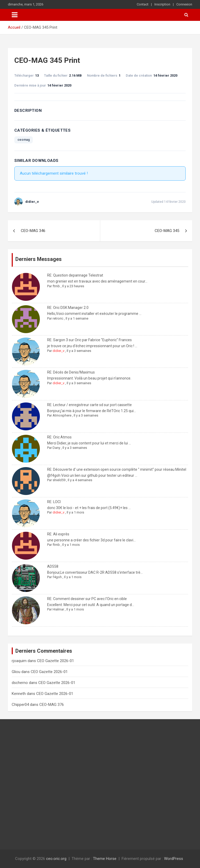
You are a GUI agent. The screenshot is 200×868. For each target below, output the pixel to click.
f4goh (57, 577)
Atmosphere (62, 415)
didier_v (58, 351)
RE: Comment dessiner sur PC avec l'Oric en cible (87, 599)
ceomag (24, 140)
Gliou (16, 672)
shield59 (59, 480)
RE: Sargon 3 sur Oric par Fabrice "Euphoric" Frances (89, 340)
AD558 (53, 566)
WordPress (174, 859)
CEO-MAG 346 (33, 231)
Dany (56, 448)
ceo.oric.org (56, 859)
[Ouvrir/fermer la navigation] (15, 15)
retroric (58, 318)
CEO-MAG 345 (167, 231)
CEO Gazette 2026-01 (55, 661)
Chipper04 (20, 705)
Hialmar (58, 609)
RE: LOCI (54, 502)
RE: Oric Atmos (59, 437)
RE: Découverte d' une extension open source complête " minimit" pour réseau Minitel (117, 469)
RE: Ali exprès (58, 534)
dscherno (20, 683)
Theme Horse (105, 859)
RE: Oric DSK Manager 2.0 (68, 308)
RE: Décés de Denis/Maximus (71, 372)
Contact (143, 4)
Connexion (184, 4)
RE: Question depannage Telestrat (75, 275)
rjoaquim (19, 661)
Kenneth (19, 694)
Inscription (162, 4)
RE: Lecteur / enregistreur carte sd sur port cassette (89, 405)
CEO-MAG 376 (52, 705)
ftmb (56, 286)
